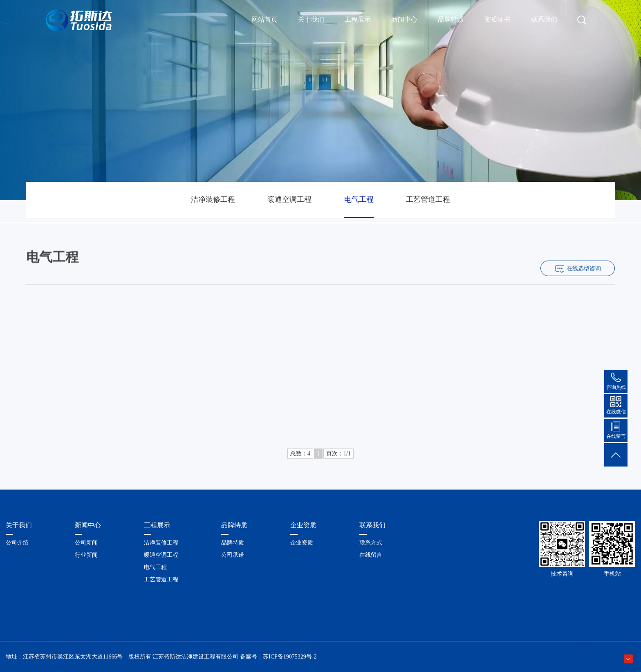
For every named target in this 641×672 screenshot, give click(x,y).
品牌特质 (451, 19)
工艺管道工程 (428, 199)
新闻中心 (404, 19)
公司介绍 (17, 543)
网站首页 (264, 19)
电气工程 (359, 199)
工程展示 (358, 19)
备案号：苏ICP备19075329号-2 (278, 657)
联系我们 (544, 19)
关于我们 (311, 19)
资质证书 (498, 19)
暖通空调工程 (289, 199)
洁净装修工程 (213, 199)
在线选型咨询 (584, 279)
